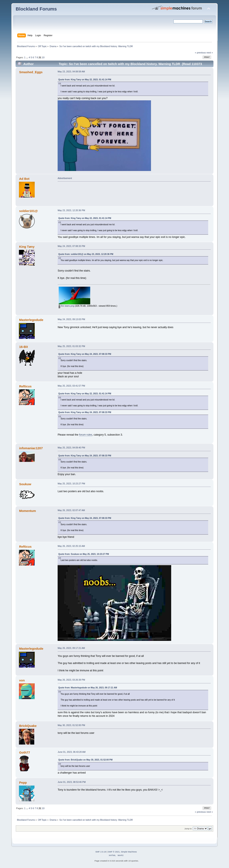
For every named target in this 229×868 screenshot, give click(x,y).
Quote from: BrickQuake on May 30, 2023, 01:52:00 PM (85, 760)
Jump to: (188, 829)
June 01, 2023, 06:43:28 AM (72, 752)
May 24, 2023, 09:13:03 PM (71, 319)
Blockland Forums (36, 9)
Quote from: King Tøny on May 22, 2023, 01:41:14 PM (85, 80)
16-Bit (24, 347)
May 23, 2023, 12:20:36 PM (71, 210)
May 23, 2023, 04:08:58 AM (71, 72)
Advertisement (65, 178)
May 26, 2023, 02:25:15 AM (71, 546)
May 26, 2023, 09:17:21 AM (71, 648)
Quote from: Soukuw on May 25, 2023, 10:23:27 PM (84, 554)
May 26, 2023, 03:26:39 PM (71, 680)
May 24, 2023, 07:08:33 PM (71, 246)
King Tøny (27, 247)
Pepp (23, 783)
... (27, 57)
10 (43, 57)
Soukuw (25, 484)
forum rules (86, 435)
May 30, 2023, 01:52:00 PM (71, 725)
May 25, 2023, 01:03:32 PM (71, 346)
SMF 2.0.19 (101, 852)
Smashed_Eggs (31, 72)
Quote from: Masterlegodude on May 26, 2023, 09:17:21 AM (88, 688)
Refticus (25, 386)
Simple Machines (129, 852)
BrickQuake (28, 726)
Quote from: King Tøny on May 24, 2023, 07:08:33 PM (85, 354)
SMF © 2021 (114, 852)
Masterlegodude (31, 320)
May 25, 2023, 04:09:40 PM (71, 448)
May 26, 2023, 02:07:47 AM (71, 510)
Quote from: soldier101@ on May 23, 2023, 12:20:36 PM (86, 254)
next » (210, 53)
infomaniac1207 (31, 448)
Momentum (28, 511)
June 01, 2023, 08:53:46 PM (72, 782)
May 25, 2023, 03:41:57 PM (71, 386)
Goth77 (25, 752)
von (22, 680)
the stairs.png (66, 306)
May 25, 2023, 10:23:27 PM (71, 484)
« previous (200, 53)
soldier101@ (28, 211)
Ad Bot (24, 179)
